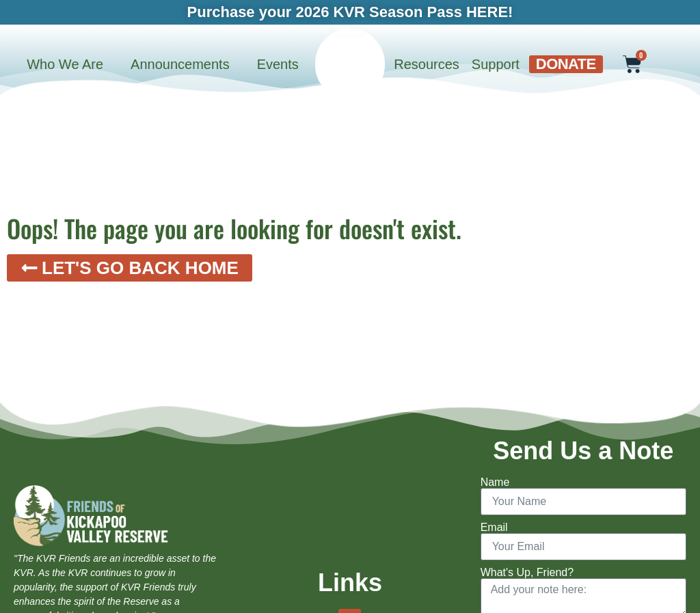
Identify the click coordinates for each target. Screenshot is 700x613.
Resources (427, 64)
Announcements (180, 64)
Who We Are (65, 64)
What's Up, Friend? (527, 573)
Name (495, 482)
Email (494, 528)
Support (496, 64)
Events (278, 64)
